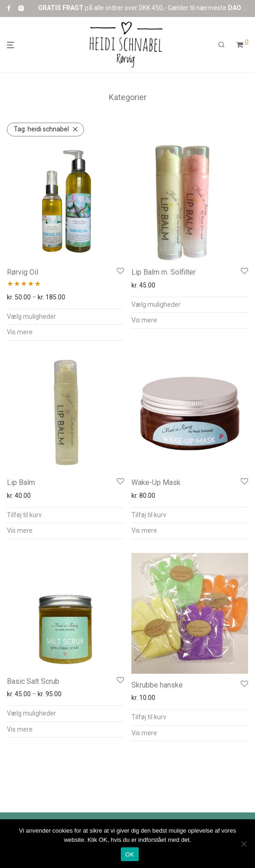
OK (130, 854)
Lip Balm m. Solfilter (164, 272)
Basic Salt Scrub (33, 681)
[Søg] (221, 45)
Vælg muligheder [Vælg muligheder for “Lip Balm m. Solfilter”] (156, 304)
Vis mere (20, 332)
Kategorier (128, 97)
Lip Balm (21, 482)
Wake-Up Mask (156, 482)
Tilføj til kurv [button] (24, 515)
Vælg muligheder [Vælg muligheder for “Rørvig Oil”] (31, 316)
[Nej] (244, 844)
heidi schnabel (41, 129)
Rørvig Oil (23, 272)
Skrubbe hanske (157, 685)
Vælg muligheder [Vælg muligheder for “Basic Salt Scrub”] (31, 713)
